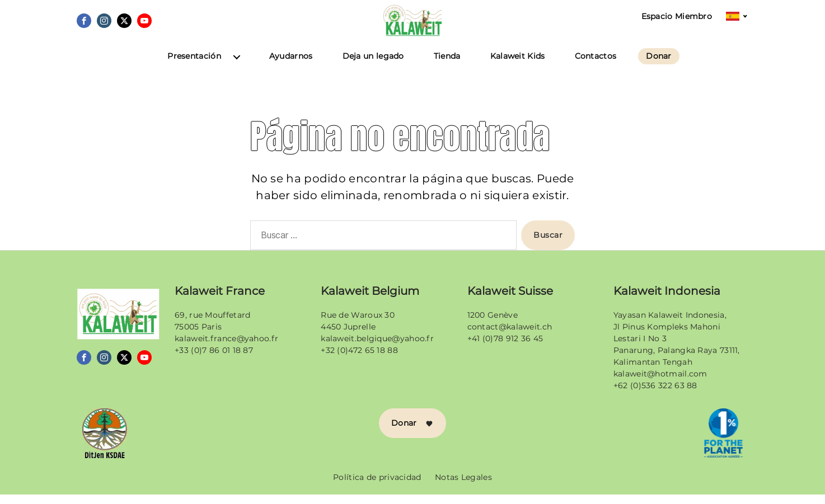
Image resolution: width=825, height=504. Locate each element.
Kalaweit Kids (518, 66)
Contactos (596, 66)
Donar (659, 66)
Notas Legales (463, 487)
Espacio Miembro (677, 17)
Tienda (447, 66)
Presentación (194, 66)
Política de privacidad (377, 487)
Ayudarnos (291, 66)
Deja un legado (373, 66)
